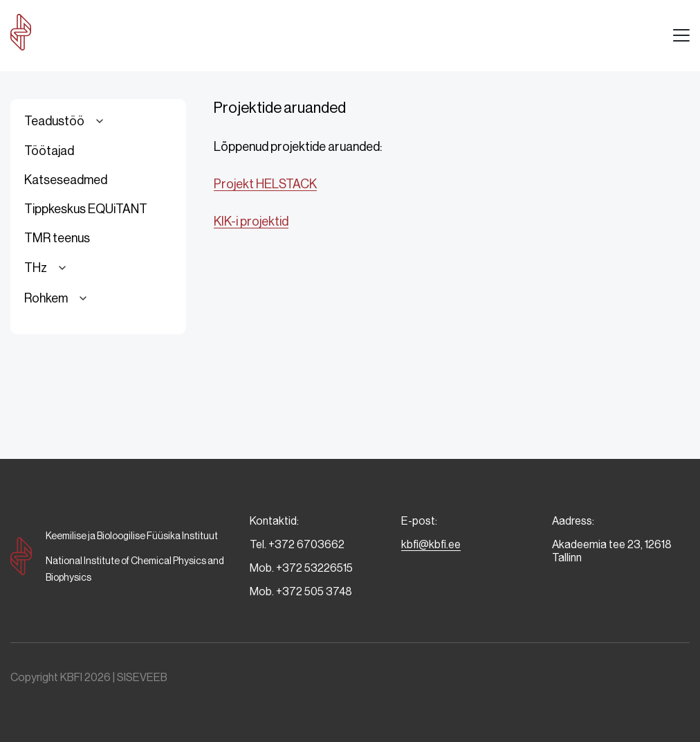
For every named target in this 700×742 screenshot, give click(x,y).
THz (47, 268)
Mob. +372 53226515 (301, 568)
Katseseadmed (66, 180)
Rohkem (58, 298)
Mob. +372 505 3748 (301, 591)
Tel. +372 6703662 (297, 544)
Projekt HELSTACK (265, 184)
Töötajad (49, 151)
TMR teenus (57, 238)
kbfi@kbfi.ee (431, 544)
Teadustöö (66, 121)
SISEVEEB (142, 677)
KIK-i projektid (251, 221)
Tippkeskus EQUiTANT (86, 209)
